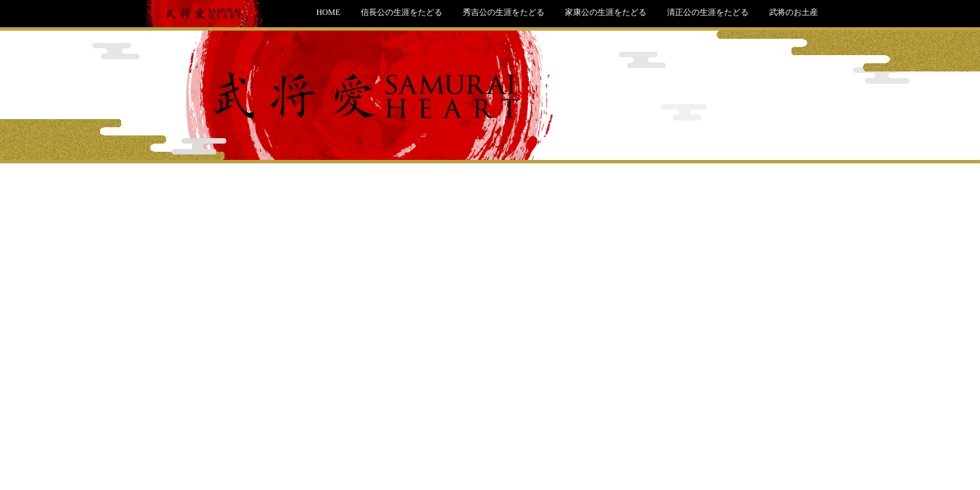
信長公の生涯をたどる (402, 12)
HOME (328, 12)
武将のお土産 (794, 12)
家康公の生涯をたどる (606, 12)
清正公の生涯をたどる (708, 12)
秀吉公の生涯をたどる (504, 12)
